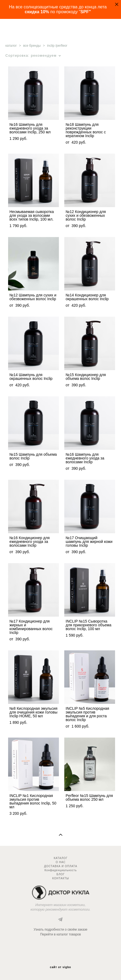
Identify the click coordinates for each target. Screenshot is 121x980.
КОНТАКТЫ (61, 878)
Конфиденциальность (61, 870)
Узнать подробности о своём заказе (61, 930)
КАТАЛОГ (61, 858)
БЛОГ (60, 874)
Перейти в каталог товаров (61, 934)
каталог (11, 46)
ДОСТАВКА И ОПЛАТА (61, 866)
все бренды (32, 46)
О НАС (60, 862)
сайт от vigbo (60, 967)
